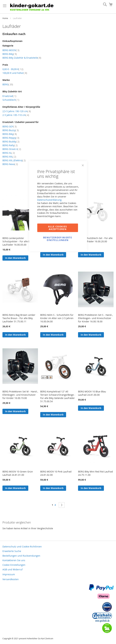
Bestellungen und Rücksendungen (21, 556)
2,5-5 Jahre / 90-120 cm (17, 111)
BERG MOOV (11, 50)
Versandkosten (11, 579)
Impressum (9, 574)
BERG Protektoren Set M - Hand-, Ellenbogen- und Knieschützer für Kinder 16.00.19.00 (20, 395)
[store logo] (37, 7)
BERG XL (9, 153)
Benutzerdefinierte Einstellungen (58, 239)
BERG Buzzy (11, 130)
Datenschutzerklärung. (50, 200)
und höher (15, 73)
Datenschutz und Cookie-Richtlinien (22, 547)
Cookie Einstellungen (14, 565)
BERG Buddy (11, 142)
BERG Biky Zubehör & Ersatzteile (22, 58)
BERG (8, 84)
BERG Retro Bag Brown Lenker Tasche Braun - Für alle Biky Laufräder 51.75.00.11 (19, 318)
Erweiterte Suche (12, 551)
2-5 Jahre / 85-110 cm (16, 115)
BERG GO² (9, 126)
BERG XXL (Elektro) (14, 160)
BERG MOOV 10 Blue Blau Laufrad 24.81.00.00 (92, 393)
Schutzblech (11, 100)
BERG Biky (10, 54)
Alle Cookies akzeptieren (58, 228)
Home (5, 18)
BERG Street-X (12, 149)
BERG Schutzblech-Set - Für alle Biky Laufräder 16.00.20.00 (95, 240)
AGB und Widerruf (13, 569)
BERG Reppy (11, 138)
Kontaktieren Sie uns (14, 560)
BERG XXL (9, 157)
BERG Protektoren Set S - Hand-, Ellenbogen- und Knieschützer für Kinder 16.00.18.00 (95, 318)
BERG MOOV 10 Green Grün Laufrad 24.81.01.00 (18, 473)
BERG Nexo (10, 164)
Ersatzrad (9, 96)
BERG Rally (10, 145)
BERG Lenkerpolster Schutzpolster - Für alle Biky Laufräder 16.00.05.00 (18, 241)
